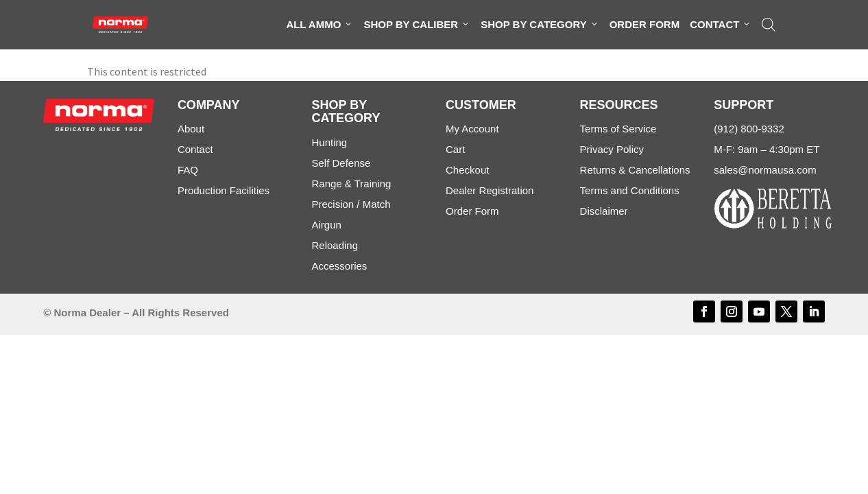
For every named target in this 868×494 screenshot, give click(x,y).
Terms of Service (618, 129)
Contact (721, 25)
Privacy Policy (612, 149)
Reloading (335, 245)
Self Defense (341, 163)
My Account (472, 129)
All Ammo (320, 25)
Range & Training (351, 184)
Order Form (645, 24)
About (191, 129)
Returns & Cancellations (635, 170)
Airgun (326, 225)
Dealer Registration (490, 190)
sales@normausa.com (765, 170)
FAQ (188, 170)
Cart (455, 149)
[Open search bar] (769, 25)
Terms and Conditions (630, 190)
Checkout (467, 170)
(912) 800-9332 (749, 129)
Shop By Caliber (417, 25)
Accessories (339, 266)
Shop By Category (540, 25)
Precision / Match (351, 204)
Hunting (329, 142)
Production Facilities (224, 190)
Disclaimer (604, 211)
